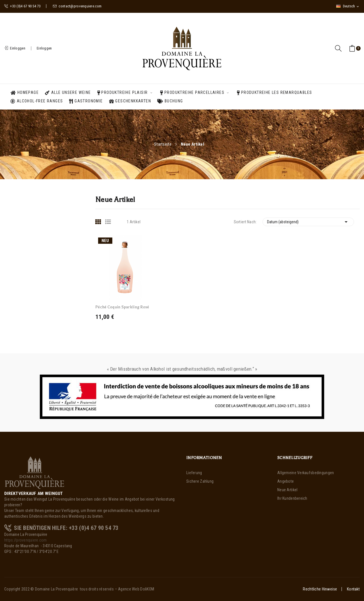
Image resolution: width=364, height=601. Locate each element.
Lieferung (194, 473)
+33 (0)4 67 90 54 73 (22, 6)
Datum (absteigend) (308, 222)
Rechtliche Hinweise (320, 589)
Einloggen (44, 48)
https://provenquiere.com (26, 540)
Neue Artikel (287, 490)
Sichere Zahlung (200, 481)
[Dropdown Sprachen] (348, 6)
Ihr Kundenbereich (292, 498)
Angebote (286, 481)
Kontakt (353, 589)
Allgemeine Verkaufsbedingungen (306, 473)
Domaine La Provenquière (56, 589)
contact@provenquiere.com (77, 6)
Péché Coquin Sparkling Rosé (122, 307)
